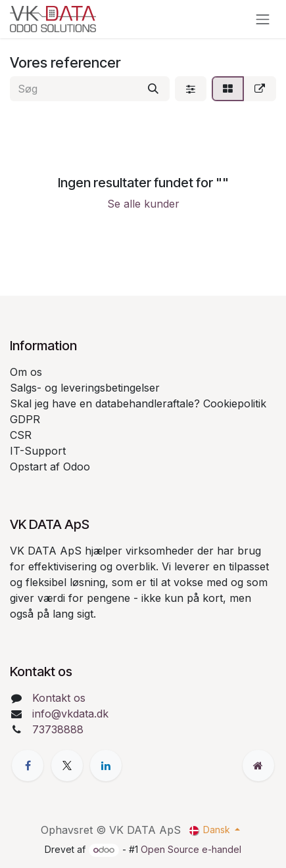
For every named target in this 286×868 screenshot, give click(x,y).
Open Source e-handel (191, 849)
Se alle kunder (143, 204)
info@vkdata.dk (70, 714)
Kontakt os (59, 698)
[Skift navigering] (263, 19)
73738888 (58, 729)
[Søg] (153, 89)
